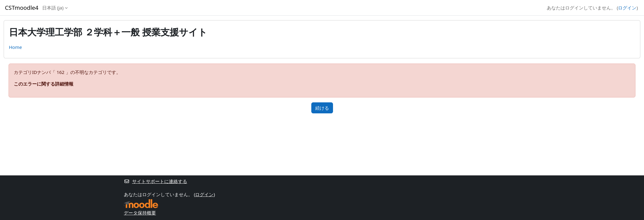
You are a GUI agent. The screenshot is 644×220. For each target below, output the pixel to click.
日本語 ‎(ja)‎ (53, 8)
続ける (322, 108)
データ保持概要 (140, 213)
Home (15, 47)
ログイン (627, 8)
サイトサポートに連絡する (155, 181)
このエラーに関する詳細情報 (44, 84)
